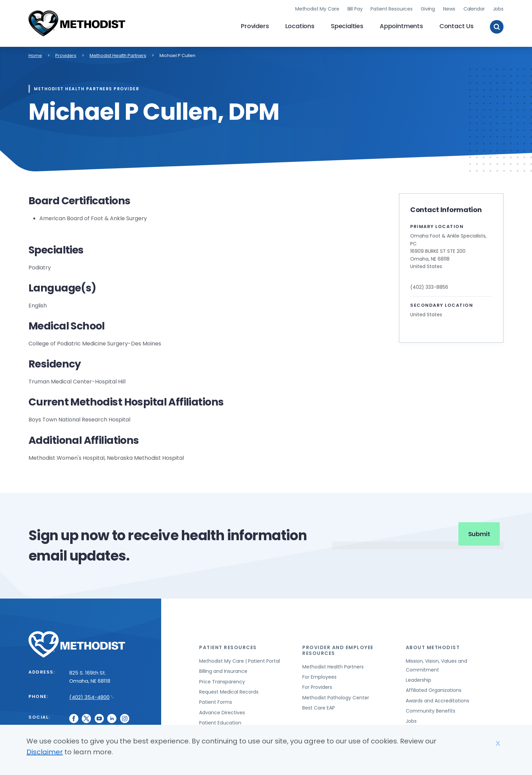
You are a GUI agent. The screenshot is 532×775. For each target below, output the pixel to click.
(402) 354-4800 (92, 696)
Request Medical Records (229, 691)
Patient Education (220, 722)
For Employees (319, 676)
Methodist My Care (317, 8)
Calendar (474, 8)
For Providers (317, 686)
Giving (428, 8)
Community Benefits (431, 710)
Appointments (401, 26)
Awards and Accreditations (438, 700)
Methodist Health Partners (118, 54)
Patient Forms (216, 701)
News (449, 8)
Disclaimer (45, 752)
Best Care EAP (319, 707)
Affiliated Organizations (434, 689)
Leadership (419, 679)
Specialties (347, 26)
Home (35, 54)
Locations (300, 26)
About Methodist (433, 646)
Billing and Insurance (223, 670)
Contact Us (457, 26)
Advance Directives (222, 712)
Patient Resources (392, 8)
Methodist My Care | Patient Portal (240, 660)
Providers (255, 26)
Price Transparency (222, 681)
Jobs (498, 8)
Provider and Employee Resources (338, 649)
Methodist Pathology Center (336, 697)
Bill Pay (355, 8)
